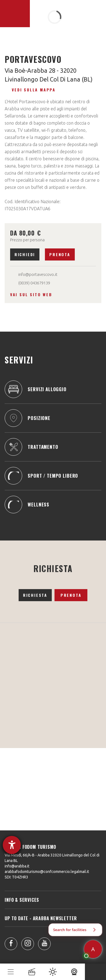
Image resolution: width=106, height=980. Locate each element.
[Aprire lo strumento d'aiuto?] (12, 845)
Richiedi (25, 254)
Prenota (60, 254)
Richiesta (35, 595)
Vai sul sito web (31, 294)
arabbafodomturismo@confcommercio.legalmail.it (47, 872)
